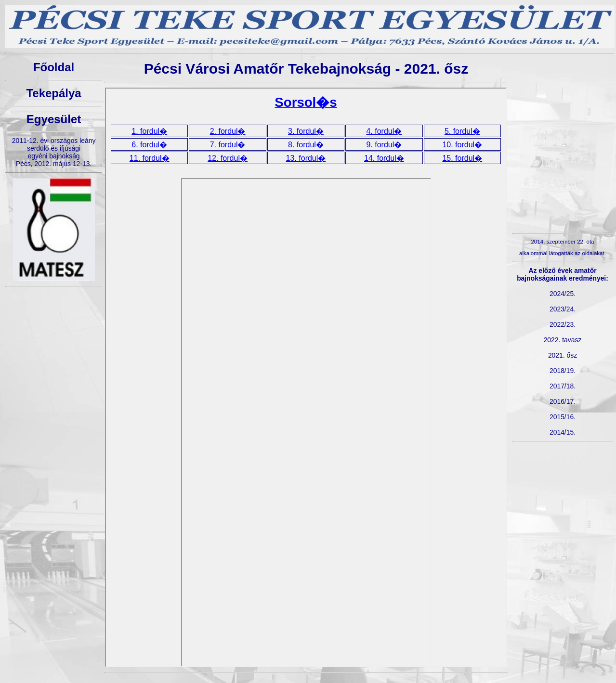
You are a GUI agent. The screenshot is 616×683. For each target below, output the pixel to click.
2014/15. (563, 432)
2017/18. (563, 386)
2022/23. (563, 324)
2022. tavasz (563, 340)
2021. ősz (563, 355)
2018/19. (563, 371)
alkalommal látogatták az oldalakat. (563, 253)
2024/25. (563, 294)
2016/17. (563, 401)
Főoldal (54, 67)
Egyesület (54, 119)
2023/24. (563, 309)
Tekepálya (53, 93)
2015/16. (563, 417)
